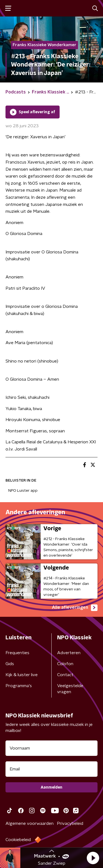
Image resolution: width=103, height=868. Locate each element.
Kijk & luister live (22, 675)
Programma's (19, 686)
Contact (65, 675)
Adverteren (69, 653)
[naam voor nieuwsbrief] (51, 748)
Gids (10, 664)
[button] (93, 858)
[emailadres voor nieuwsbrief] (51, 769)
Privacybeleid (70, 823)
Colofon (65, 664)
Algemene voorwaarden (30, 823)
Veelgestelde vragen (70, 689)
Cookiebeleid (18, 840)
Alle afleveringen (75, 608)
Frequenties (17, 653)
